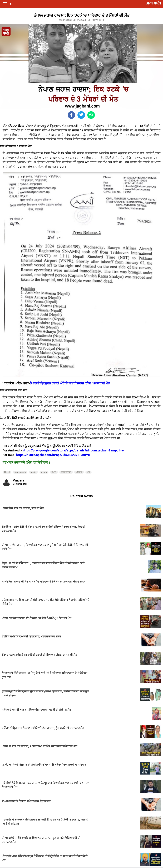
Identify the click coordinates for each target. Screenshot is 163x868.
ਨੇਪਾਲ (54, 472)
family (33, 472)
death (44, 472)
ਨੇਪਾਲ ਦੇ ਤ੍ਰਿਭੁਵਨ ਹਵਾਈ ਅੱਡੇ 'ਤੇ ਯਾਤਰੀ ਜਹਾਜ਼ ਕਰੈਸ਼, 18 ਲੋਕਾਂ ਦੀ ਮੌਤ (70, 383)
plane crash (20, 472)
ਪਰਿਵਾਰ (79, 472)
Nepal (7, 472)
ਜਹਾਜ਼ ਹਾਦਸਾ (66, 472)
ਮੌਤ (88, 472)
